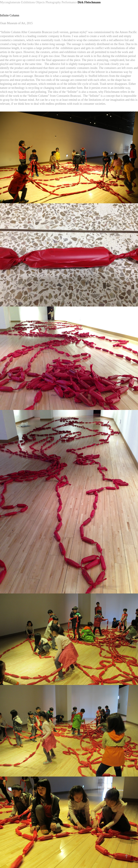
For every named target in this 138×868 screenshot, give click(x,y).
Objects (40, 2)
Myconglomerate (10, 2)
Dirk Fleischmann (89, 2)
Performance (69, 2)
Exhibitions (28, 2)
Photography (53, 2)
